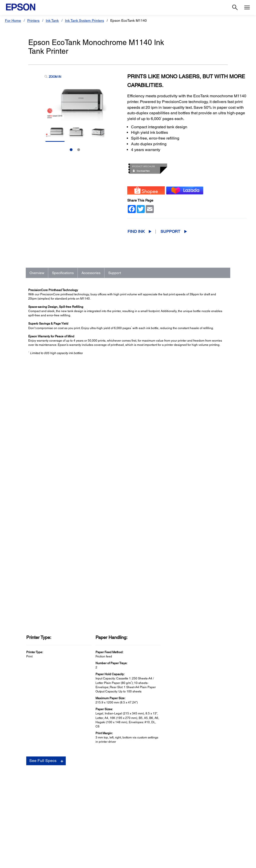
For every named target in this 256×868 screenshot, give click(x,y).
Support (170, 231)
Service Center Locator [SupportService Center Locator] (147, 801)
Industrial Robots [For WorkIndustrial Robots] (82, 801)
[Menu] (247, 8)
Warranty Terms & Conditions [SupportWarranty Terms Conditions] (152, 822)
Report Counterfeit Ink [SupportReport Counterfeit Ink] (147, 836)
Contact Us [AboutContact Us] (199, 801)
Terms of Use (141, 862)
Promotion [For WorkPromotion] (77, 822)
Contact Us (120, 862)
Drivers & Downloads (188, 642)
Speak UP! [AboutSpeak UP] (199, 808)
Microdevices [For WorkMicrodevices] (79, 815)
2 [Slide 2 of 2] (79, 150)
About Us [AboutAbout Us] (197, 780)
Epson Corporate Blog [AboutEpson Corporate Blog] (208, 787)
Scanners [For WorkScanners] (76, 794)
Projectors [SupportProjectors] (137, 787)
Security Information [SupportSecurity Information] (145, 815)
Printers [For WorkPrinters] (75, 780)
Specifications (63, 273)
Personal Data (163, 862)
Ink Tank (52, 21)
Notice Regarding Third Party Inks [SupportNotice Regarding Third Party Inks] (156, 843)
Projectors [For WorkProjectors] (76, 787)
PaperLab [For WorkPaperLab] (76, 808)
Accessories (91, 273)
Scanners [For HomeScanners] (15, 794)
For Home (13, 21)
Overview (37, 273)
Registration (182, 657)
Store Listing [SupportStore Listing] (139, 829)
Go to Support (44, 647)
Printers (33, 21)
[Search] (235, 8)
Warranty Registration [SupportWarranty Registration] (146, 808)
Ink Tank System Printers (84, 21)
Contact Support (185, 662)
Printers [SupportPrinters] (135, 780)
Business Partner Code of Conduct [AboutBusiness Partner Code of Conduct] (218, 794)
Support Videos (184, 652)
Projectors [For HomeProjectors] (15, 787)
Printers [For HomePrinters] (14, 780)
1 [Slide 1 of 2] (71, 150)
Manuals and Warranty (189, 647)
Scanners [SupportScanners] (137, 794)
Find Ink (136, 231)
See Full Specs (43, 504)
